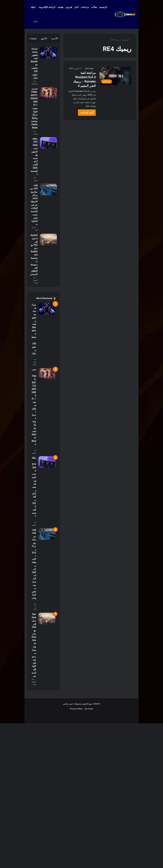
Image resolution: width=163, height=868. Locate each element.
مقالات (94, 7)
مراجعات (85, 7)
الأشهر (44, 38)
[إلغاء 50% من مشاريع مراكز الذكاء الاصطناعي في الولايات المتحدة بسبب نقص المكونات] (47, 280)
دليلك (33, 7)
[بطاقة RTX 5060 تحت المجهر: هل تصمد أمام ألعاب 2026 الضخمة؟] (47, 207)
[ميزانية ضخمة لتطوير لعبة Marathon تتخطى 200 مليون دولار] (47, 54)
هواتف (60, 7)
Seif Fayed (89, 68)
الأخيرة (55, 38)
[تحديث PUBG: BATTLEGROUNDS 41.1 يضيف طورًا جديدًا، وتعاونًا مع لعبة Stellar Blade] (47, 119)
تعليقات (33, 38)
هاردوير (69, 7)
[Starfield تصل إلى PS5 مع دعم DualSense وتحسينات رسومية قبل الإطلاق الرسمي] (47, 364)
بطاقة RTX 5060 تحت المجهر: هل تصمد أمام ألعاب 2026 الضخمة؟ (34, 232)
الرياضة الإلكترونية (47, 7)
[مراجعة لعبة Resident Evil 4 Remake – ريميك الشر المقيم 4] (116, 76)
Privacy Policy (76, 857)
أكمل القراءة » (87, 113)
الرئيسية (105, 7)
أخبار (76, 7)
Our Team (89, 857)
